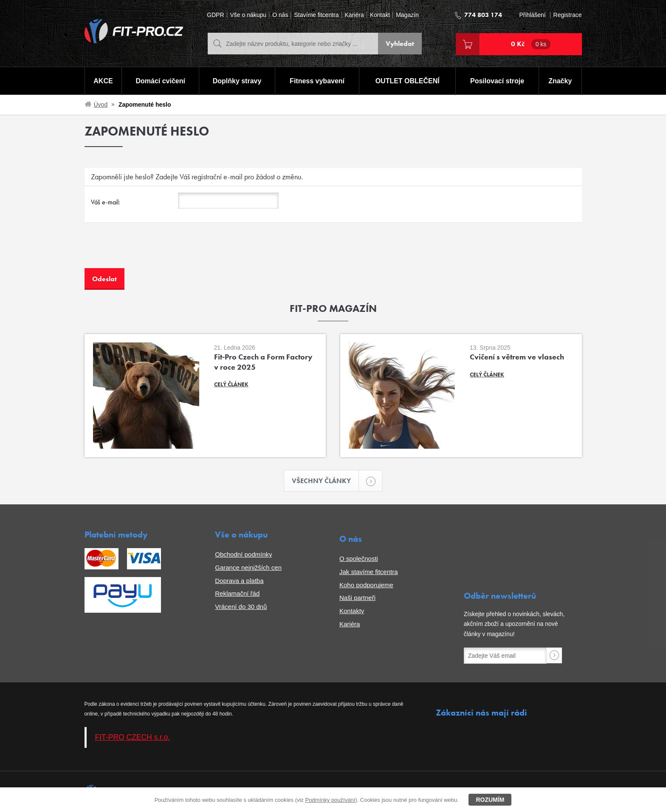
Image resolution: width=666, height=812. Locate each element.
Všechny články (325, 481)
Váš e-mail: (106, 202)
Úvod (101, 105)
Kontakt (380, 15)
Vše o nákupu (248, 15)
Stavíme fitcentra (316, 15)
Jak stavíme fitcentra (369, 572)
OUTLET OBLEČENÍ (408, 81)
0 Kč (531, 44)
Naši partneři (357, 598)
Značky (560, 81)
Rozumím (490, 800)
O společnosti (359, 559)
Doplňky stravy (237, 81)
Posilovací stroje (497, 81)
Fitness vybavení (317, 81)
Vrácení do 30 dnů (241, 607)
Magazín (407, 15)
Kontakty (352, 611)
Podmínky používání (330, 800)
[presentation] (149, 252)
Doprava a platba (239, 581)
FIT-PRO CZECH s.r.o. (133, 737)
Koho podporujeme (366, 585)
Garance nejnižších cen (248, 567)
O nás (280, 15)
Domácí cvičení (160, 81)
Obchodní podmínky (243, 554)
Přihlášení (532, 15)
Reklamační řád (237, 593)
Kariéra (354, 15)
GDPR (215, 15)
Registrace (568, 15)
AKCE (103, 81)
